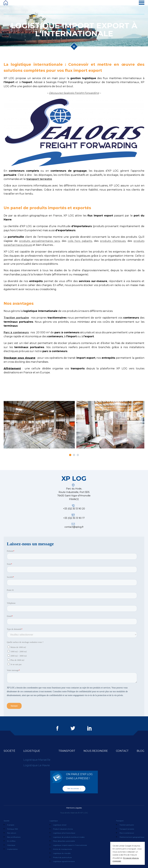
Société (9, 751)
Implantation (12, 849)
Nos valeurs (12, 833)
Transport (67, 751)
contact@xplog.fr (74, 527)
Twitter (73, 728)
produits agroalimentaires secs (39, 241)
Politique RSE (13, 829)
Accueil (5, 12)
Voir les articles (74, 789)
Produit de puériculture (62, 857)
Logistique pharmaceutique (64, 833)
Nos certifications (14, 837)
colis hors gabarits (80, 241)
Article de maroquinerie (62, 849)
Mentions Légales (74, 808)
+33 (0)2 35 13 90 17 (74, 518)
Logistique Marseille (37, 760)
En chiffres (11, 841)
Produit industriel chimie (63, 829)
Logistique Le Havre (37, 765)
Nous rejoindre (96, 751)
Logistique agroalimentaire (64, 861)
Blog (141, 751)
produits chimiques (113, 241)
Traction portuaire (127, 825)
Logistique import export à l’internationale (70, 845)
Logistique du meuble (62, 853)
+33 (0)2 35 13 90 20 (74, 509)
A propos (11, 825)
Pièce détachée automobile (64, 841)
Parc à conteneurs (127, 833)
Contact (122, 751)
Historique (11, 845)
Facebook (57, 728)
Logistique (10, 12)
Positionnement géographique (132, 837)
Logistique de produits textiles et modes (69, 837)
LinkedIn (89, 728)
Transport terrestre (127, 829)
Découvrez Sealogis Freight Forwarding (74, 93)
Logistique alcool (60, 825)
